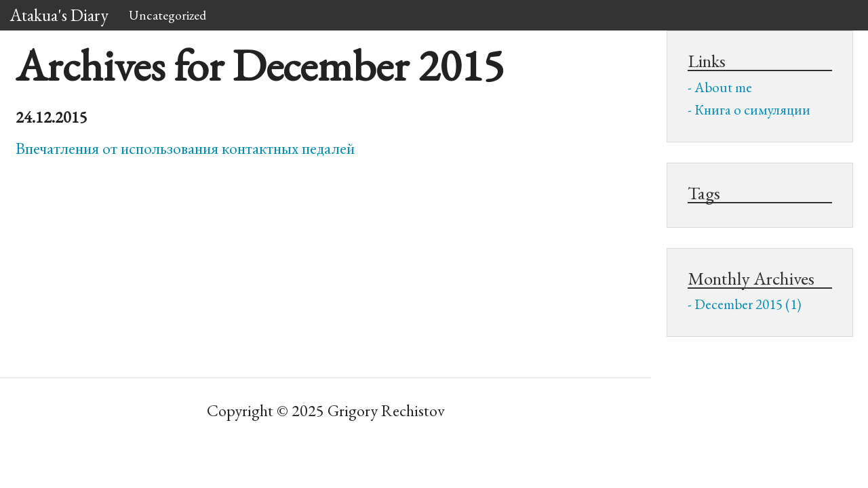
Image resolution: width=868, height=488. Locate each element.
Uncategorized (167, 15)
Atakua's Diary (59, 15)
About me (723, 87)
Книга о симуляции (752, 109)
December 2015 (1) (748, 304)
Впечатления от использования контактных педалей (185, 148)
